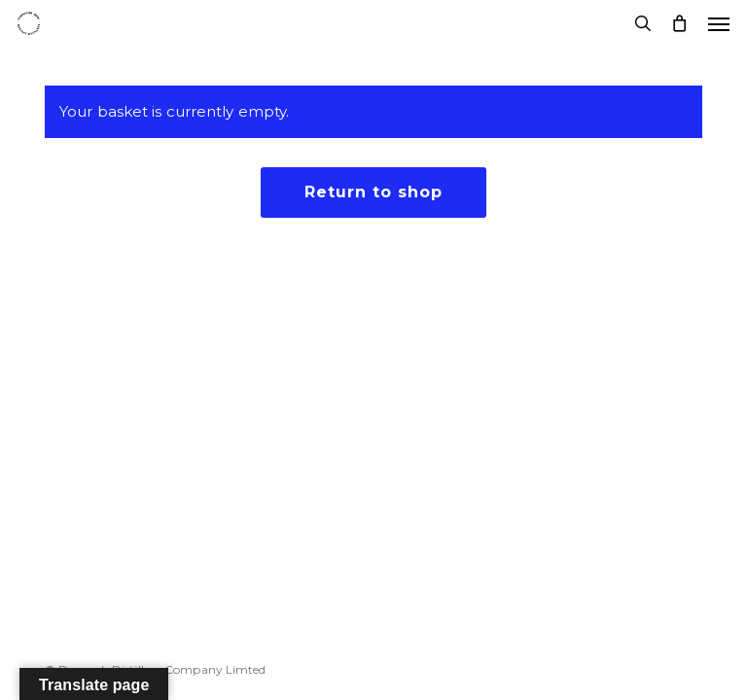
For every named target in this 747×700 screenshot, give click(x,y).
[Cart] (680, 23)
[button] (719, 23)
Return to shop (373, 192)
